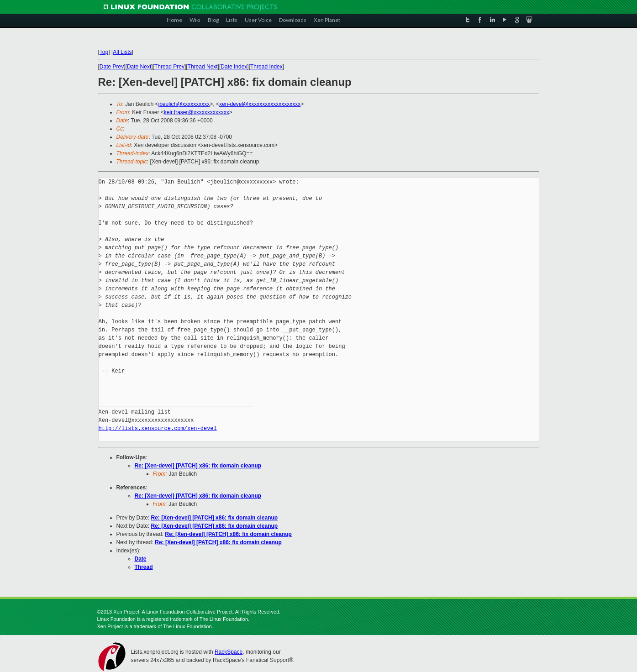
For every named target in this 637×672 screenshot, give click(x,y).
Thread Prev (169, 67)
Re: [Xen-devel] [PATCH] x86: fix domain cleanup (198, 466)
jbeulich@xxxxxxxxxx (184, 104)
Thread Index (266, 67)
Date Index (234, 67)
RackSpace (229, 652)
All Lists (122, 52)
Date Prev (112, 67)
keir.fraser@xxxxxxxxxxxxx (197, 112)
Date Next (139, 67)
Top (104, 52)
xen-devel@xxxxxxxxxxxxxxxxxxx (260, 104)
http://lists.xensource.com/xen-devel (158, 428)
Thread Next (203, 67)
